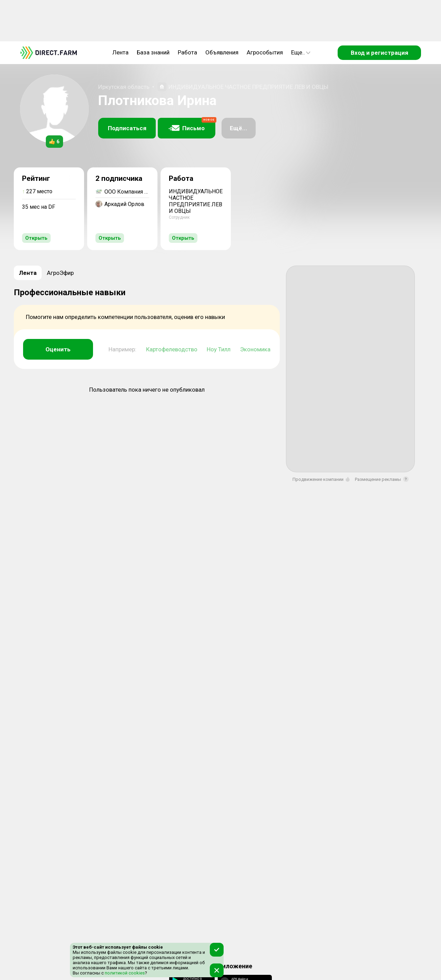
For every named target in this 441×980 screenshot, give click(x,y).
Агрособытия (265, 52)
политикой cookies (124, 973)
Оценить (58, 349)
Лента (120, 52)
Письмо (192, 125)
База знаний (153, 52)
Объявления (222, 52)
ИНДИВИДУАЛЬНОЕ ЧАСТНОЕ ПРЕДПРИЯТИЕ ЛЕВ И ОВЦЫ (248, 87)
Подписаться (127, 128)
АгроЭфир (60, 273)
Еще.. (301, 52)
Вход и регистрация (380, 53)
